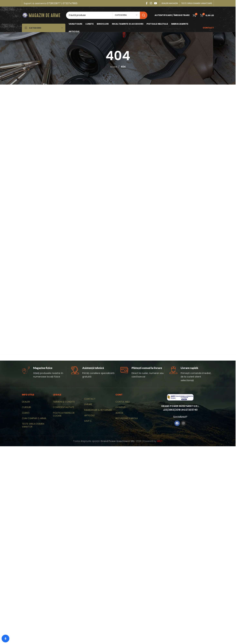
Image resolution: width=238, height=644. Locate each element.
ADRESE (119, 413)
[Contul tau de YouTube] (155, 3)
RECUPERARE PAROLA (127, 418)
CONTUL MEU (123, 402)
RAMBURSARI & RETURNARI (98, 410)
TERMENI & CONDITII (64, 402)
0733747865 (70, 3)
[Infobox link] (44, 372)
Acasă (114, 67)
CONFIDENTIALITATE (64, 407)
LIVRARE (88, 404)
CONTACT (90, 399)
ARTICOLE (89, 415)
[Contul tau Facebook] (147, 3)
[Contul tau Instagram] (151, 3)
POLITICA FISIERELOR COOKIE (64, 414)
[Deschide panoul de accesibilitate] (5, 639)
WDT (160, 441)
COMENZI (120, 407)
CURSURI (26, 407)
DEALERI (26, 402)
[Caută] (107, 15)
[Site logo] (42, 15)
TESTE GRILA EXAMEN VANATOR (33, 425)
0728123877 (54, 3)
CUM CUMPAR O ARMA (34, 418)
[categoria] (126, 15)
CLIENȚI (26, 413)
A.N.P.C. (88, 421)
